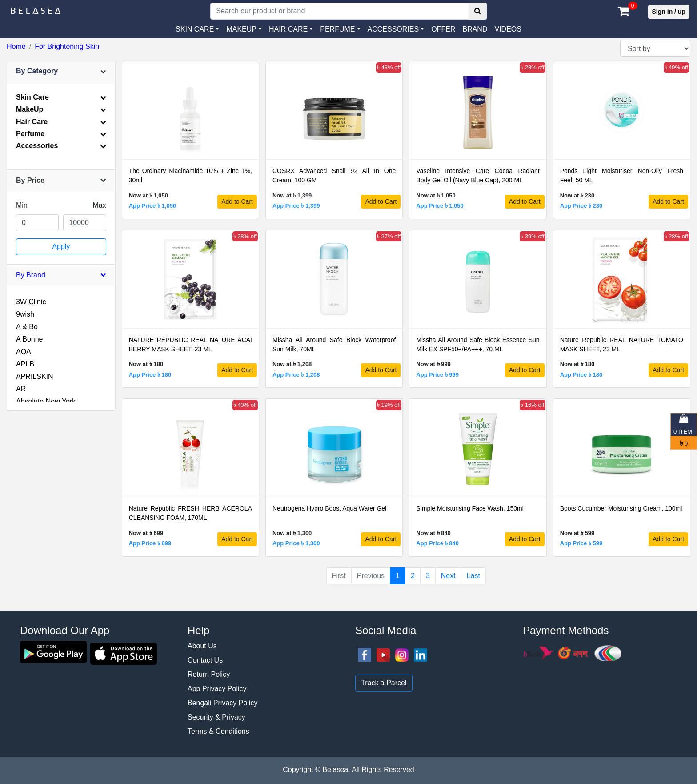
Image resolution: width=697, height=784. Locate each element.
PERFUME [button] (337, 29)
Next (448, 576)
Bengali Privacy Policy (222, 703)
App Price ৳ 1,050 (152, 206)
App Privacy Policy (217, 689)
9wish (25, 314)
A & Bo (27, 327)
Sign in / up (669, 12)
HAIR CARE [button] (288, 29)
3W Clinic (31, 302)
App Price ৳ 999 (437, 375)
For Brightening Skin (67, 46)
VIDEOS (508, 29)
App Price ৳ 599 (581, 543)
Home (16, 46)
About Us (202, 646)
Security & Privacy (216, 717)
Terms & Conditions (218, 731)
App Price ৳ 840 (437, 543)
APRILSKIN (35, 376)
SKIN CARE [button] (195, 29)
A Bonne (30, 339)
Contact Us (205, 660)
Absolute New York (46, 401)
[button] (396, 29)
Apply (61, 247)
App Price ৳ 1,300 (296, 543)
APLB (25, 364)
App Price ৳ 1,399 (296, 206)
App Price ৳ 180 (150, 375)
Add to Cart (237, 201)
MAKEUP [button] (241, 29)
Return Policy (209, 674)
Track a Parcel (384, 683)
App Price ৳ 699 (150, 543)
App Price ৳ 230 (581, 206)
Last (473, 576)
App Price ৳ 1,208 (296, 375)
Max (99, 205)
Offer (443, 29)
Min (22, 205)
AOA (24, 352)
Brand (475, 29)
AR (21, 389)
